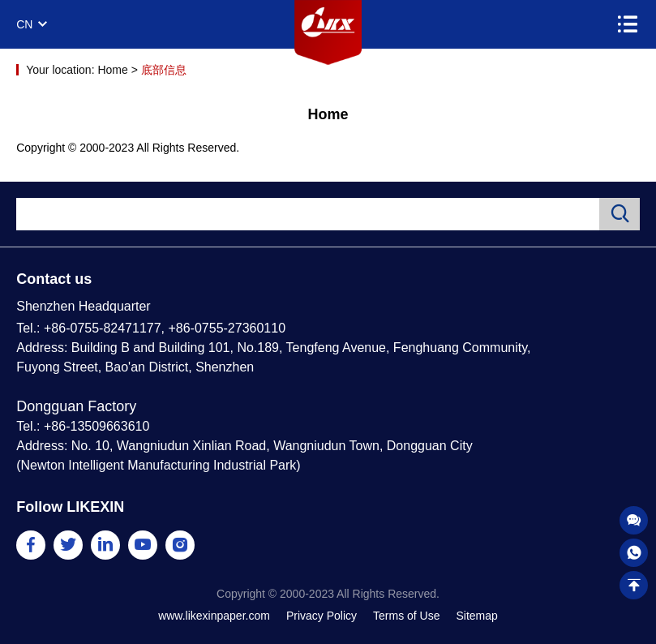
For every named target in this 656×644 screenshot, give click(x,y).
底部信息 (164, 70)
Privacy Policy (322, 616)
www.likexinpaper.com (214, 616)
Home (112, 70)
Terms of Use (406, 616)
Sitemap (476, 616)
